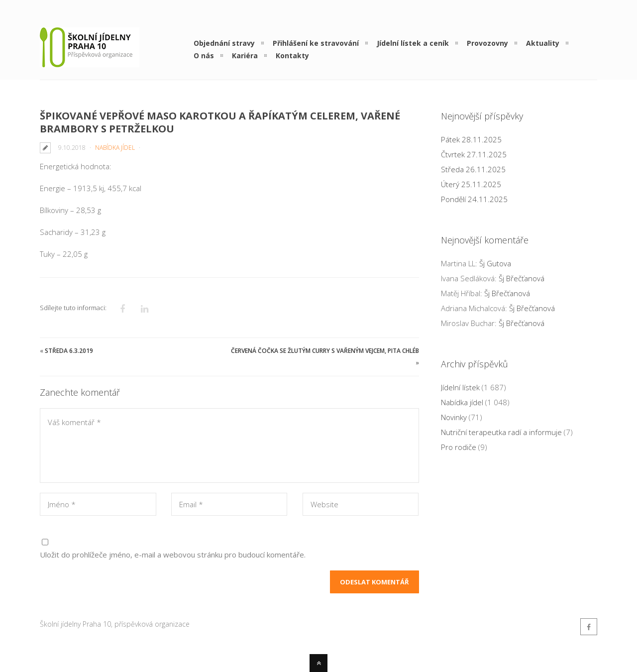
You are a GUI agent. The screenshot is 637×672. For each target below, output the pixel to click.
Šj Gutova (495, 263)
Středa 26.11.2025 (473, 169)
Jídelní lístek (460, 387)
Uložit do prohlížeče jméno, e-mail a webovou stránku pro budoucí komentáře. (173, 555)
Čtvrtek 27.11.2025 (474, 154)
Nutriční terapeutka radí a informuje (501, 432)
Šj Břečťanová (522, 278)
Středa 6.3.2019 (69, 351)
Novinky (454, 417)
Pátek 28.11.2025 (471, 139)
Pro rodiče (459, 447)
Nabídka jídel (115, 148)
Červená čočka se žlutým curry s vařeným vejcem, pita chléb (325, 351)
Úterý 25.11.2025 (471, 184)
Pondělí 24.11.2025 (474, 199)
